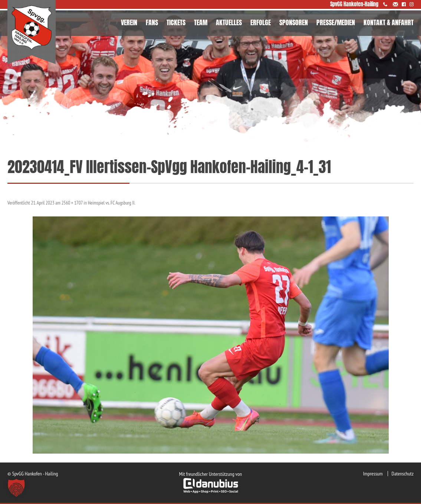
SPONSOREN (294, 22)
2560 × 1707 (72, 203)
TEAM (201, 22)
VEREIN (129, 22)
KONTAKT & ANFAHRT (389, 22)
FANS (152, 22)
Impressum (373, 474)
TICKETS (176, 22)
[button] (16, 488)
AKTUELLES (229, 22)
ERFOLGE (261, 22)
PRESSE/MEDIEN (336, 22)
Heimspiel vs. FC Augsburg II (111, 203)
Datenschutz (403, 474)
